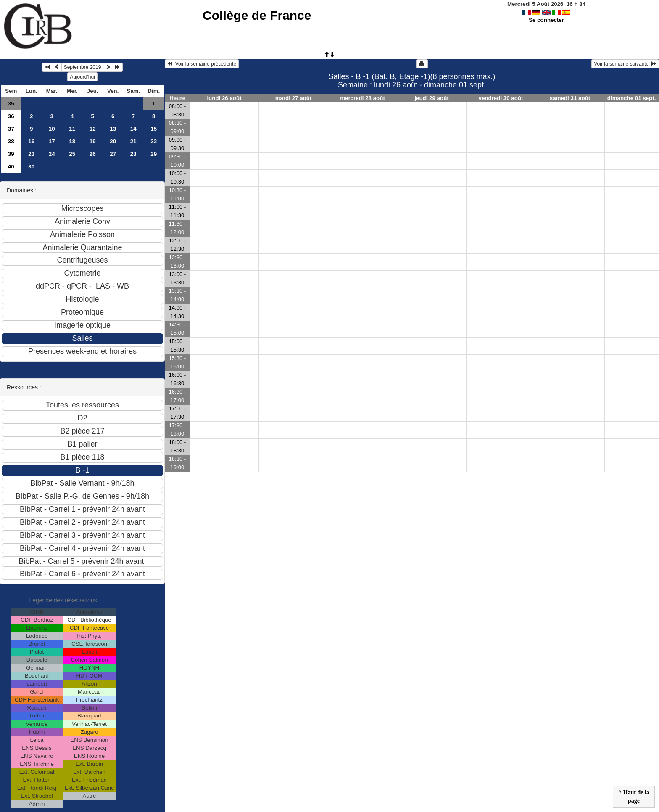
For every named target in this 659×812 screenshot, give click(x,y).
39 (11, 154)
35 (11, 104)
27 (113, 154)
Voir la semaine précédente (202, 64)
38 (11, 141)
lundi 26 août (224, 98)
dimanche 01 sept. (632, 98)
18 (72, 141)
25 (72, 154)
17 (52, 141)
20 (113, 141)
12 (93, 129)
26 (93, 154)
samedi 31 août (570, 98)
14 (133, 129)
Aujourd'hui (82, 77)
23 (31, 154)
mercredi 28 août (362, 98)
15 (154, 129)
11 (72, 129)
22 (154, 141)
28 (133, 154)
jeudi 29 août (431, 98)
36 (11, 116)
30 (31, 167)
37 (11, 129)
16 (31, 141)
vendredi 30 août (501, 98)
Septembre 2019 (83, 67)
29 (154, 154)
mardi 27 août (294, 98)
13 (113, 129)
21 (133, 141)
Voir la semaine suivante (625, 64)
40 (11, 167)
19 (93, 141)
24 (52, 154)
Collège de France (257, 15)
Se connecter (546, 20)
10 (52, 129)
